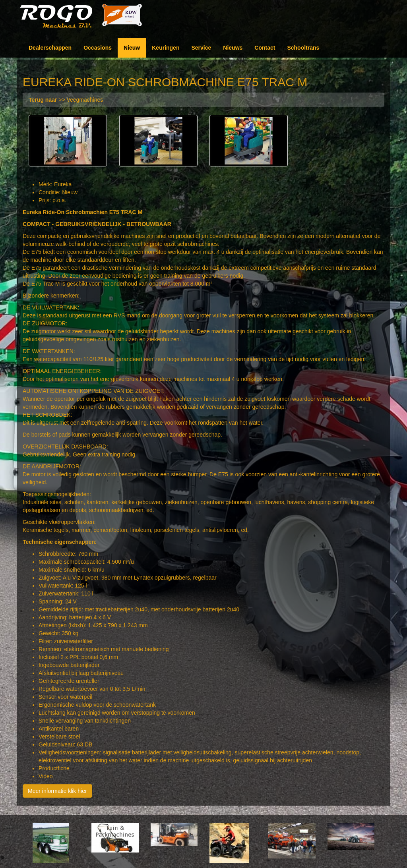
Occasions (98, 48)
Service (201, 48)
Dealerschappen (50, 48)
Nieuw (132, 48)
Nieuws (233, 48)
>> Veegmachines (66, 100)
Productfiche (54, 769)
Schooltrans (303, 48)
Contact (265, 48)
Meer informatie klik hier (57, 791)
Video (46, 777)
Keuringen (166, 48)
